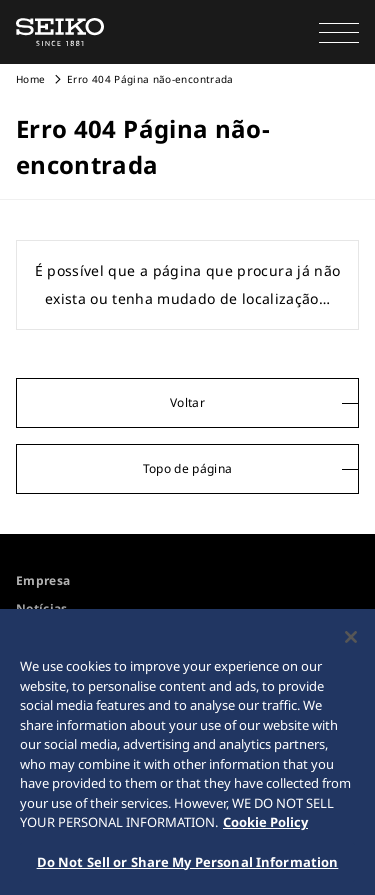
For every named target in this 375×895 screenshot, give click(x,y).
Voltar (187, 402)
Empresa (43, 580)
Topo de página (188, 468)
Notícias (42, 608)
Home (30, 79)
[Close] (351, 642)
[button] (339, 32)
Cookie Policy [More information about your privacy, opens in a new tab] (265, 827)
